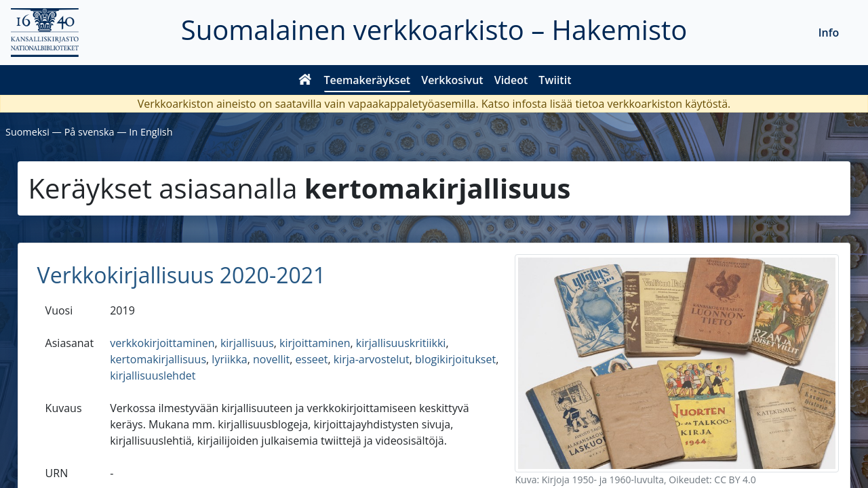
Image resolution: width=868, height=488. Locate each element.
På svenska (90, 132)
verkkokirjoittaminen (162, 343)
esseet (312, 359)
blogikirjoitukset (455, 359)
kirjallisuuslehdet (153, 375)
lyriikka (229, 359)
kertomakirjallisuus (158, 359)
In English (151, 132)
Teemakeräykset (368, 80)
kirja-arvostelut (372, 359)
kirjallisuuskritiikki (401, 343)
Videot (511, 80)
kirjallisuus (247, 343)
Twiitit (555, 80)
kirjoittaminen (315, 343)
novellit (271, 359)
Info (829, 33)
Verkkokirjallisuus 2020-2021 (182, 275)
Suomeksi (27, 132)
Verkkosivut (452, 80)
